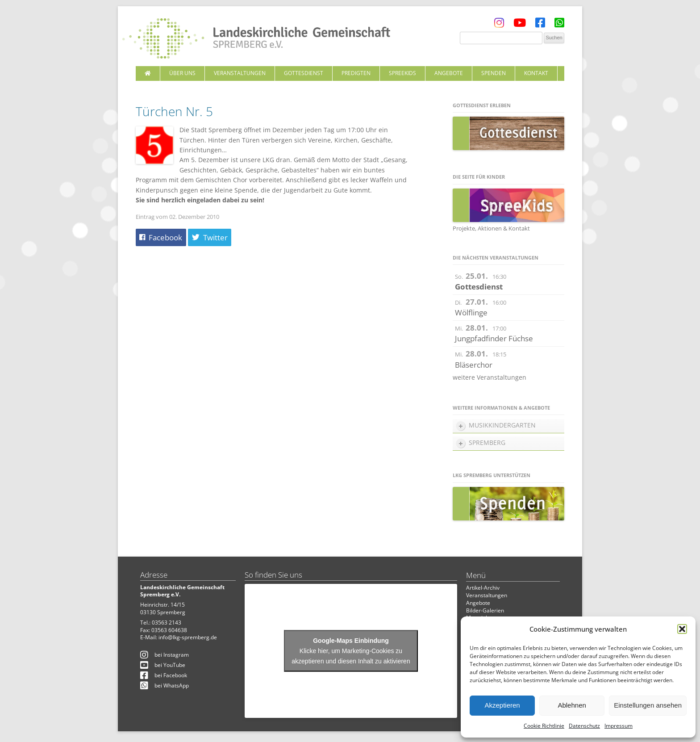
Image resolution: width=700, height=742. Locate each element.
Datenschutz (584, 726)
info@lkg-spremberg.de (188, 637)
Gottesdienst (304, 73)
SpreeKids (402, 73)
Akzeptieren (502, 705)
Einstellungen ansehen (648, 705)
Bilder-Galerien (485, 610)
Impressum (619, 726)
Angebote (449, 73)
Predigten (356, 73)
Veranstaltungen (240, 73)
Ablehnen (572, 705)
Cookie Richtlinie (544, 726)
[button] (682, 629)
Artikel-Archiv (483, 588)
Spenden (494, 73)
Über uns (182, 73)
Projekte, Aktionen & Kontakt (491, 228)
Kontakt (536, 73)
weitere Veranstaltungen (490, 377)
